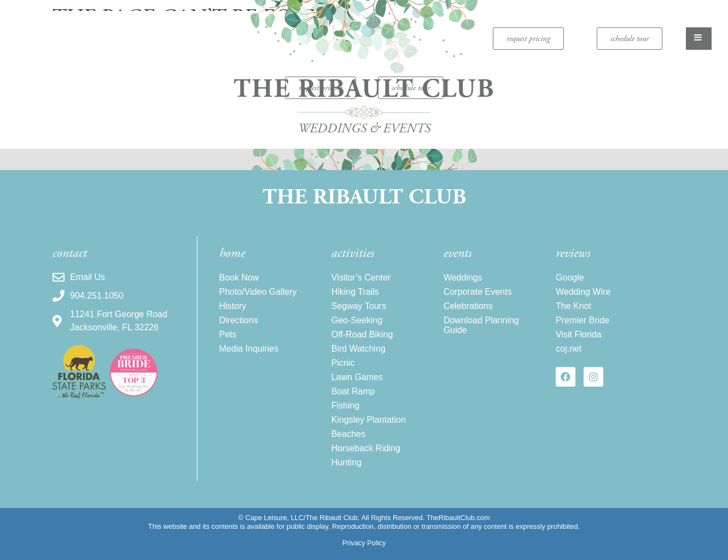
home (232, 253)
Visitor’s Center (361, 278)
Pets (228, 334)
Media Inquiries (249, 349)
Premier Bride (583, 320)
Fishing (346, 406)
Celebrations (468, 306)
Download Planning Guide (481, 325)
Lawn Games (357, 377)
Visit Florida (578, 334)
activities (353, 253)
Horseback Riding (366, 448)
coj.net (569, 349)
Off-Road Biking (362, 334)
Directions (239, 320)
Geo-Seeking (357, 320)
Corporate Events (478, 292)
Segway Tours (359, 306)
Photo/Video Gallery (258, 292)
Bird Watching (359, 349)
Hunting (346, 462)
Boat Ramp (353, 391)
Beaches (348, 434)
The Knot (573, 306)
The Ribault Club (364, 197)
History (233, 306)
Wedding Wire (583, 292)
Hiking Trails (355, 292)
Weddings (463, 278)
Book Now (239, 278)
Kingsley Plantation (369, 420)
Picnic (343, 363)
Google (570, 278)
